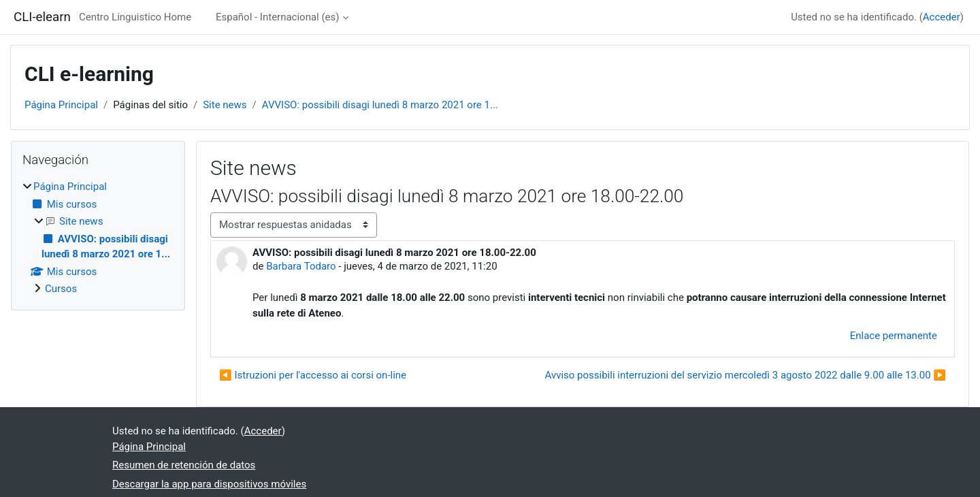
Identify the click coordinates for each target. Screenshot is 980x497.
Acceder (942, 17)
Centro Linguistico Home (135, 17)
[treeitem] (98, 238)
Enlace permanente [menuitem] (894, 336)
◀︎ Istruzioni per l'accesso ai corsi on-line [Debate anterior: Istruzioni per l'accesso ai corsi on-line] (313, 375)
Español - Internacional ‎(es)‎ (278, 17)
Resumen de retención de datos (184, 465)
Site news (225, 105)
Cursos (61, 289)
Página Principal (61, 105)
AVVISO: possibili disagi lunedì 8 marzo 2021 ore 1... (380, 105)
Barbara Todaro (301, 266)
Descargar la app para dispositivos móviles (209, 484)
